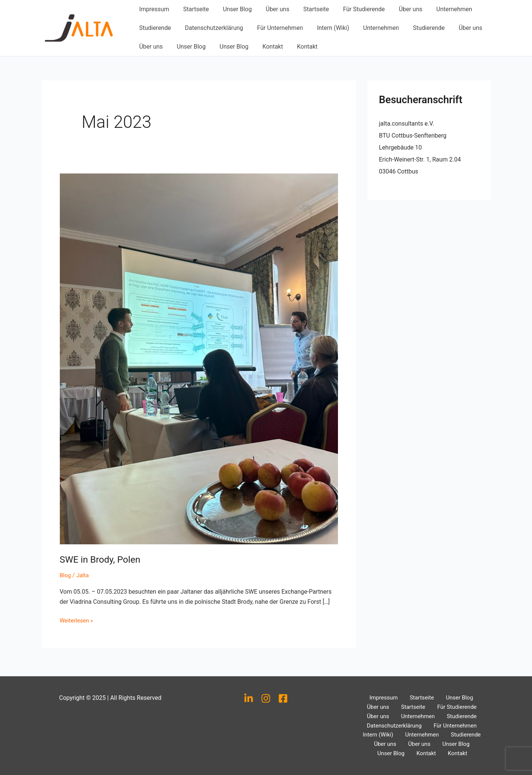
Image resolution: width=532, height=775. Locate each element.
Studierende (154, 28)
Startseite (193, 9)
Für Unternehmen (275, 28)
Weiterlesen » (78, 619)
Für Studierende (353, 9)
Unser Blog (232, 9)
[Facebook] (283, 694)
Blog (66, 575)
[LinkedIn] (249, 694)
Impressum (153, 9)
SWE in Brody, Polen (103, 559)
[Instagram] (266, 694)
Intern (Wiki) (326, 28)
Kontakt (266, 47)
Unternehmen (439, 9)
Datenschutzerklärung (211, 28)
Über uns (270, 9)
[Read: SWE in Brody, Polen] (199, 359)
